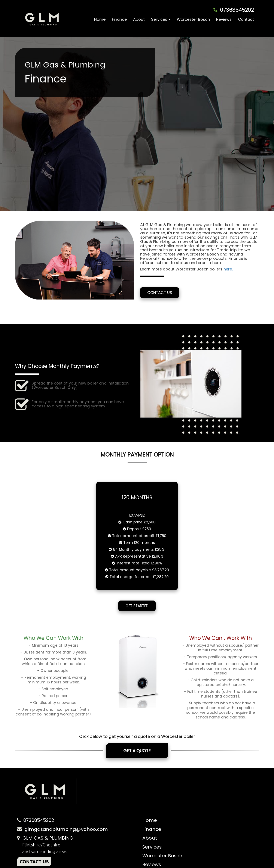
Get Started (137, 606)
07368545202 (237, 10)
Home (100, 19)
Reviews (224, 19)
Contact (246, 19)
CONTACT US (34, 861)
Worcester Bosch (193, 19)
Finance (119, 19)
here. (228, 269)
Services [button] (161, 19)
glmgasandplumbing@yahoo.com (66, 829)
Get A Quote (137, 751)
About (139, 19)
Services (152, 847)
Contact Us (160, 293)
